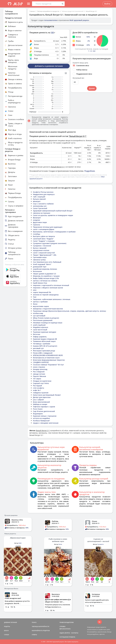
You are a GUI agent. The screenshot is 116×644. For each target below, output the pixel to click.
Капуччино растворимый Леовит (47, 395)
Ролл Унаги (38, 409)
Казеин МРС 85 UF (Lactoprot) (45, 346)
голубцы (37, 234)
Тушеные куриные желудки (45, 332)
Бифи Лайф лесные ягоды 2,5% (46, 278)
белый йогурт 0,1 (91, 11)
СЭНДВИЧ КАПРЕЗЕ (41, 362)
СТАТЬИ (7, 635)
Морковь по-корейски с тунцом (46, 276)
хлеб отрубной (39, 325)
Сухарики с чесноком (42, 246)
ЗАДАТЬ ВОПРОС (65, 633)
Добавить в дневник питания (49, 66)
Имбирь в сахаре (40, 404)
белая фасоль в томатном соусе (46, 358)
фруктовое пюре (40, 222)
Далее (92, 88)
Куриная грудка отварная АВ (45, 339)
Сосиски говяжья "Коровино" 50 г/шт (48, 365)
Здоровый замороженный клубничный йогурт (53, 211)
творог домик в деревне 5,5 (44, 274)
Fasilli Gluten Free (40, 283)
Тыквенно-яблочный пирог (44, 341)
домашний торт (40, 267)
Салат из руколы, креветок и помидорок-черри (53, 215)
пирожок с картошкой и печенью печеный (51, 285)
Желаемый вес (78, 78)
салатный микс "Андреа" (43, 239)
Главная (32, 11)
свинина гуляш (39, 260)
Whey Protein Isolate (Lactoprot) (46, 318)
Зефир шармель (40, 337)
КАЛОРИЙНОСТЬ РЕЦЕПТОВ (41, 631)
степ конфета (38, 388)
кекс (35, 290)
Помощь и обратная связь (15, 265)
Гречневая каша (40, 257)
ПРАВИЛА (72, 637)
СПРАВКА (62, 626)
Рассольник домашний (43, 320)
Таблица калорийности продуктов (48, 11)
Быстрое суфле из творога (44, 236)
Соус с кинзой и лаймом (43, 204)
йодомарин (38, 414)
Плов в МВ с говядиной (43, 353)
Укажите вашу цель (80, 63)
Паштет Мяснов (39, 376)
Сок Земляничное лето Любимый (47, 262)
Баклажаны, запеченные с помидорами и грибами (54, 232)
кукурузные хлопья (41, 250)
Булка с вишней (40, 248)
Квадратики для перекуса (44, 194)
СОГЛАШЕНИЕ (64, 637)
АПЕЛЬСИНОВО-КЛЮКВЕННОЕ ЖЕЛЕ (48, 355)
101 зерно (37, 379)
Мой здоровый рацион (79, 20)
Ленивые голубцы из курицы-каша (48, 323)
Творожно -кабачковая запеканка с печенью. (52, 299)
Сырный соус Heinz (41, 383)
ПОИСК (34, 622)
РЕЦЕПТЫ (7, 626)
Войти (107, 4)
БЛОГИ (6, 631)
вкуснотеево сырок (41, 306)
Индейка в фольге (41, 327)
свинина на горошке (42, 213)
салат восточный (40, 330)
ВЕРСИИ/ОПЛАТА (65, 629)
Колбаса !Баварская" (41, 421)
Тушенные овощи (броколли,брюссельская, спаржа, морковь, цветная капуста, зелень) (69, 311)
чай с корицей (39, 197)
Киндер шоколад (40, 369)
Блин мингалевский (41, 402)
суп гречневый (39, 316)
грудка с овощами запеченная (46, 423)
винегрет (37, 201)
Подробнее (90, 171)
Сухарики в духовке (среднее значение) (50, 243)
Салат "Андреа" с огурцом (44, 241)
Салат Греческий (40, 208)
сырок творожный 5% (42, 292)
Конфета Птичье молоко (43, 192)
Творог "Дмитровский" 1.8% (45, 255)
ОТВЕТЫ (34, 635)
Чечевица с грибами (42, 344)
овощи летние (39, 374)
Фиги (35, 304)
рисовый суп (38, 348)
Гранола (36, 225)
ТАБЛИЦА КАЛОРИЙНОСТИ (41, 626)
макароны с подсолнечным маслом (48, 309)
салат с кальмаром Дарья (44, 229)
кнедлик (37, 220)
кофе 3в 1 (37, 390)
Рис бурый (37, 386)
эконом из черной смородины (46, 295)
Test (35, 297)
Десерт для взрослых (42, 397)
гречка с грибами (40, 302)
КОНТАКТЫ (75, 633)
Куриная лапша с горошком (45, 416)
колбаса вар (38, 313)
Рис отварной (39, 372)
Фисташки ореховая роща (44, 351)
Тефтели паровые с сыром (44, 407)
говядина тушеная (41, 393)
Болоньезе (37, 271)
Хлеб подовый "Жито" (42, 264)
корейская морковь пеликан (45, 269)
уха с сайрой (38, 400)
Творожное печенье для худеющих (48, 227)
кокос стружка (39, 367)
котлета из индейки (41, 418)
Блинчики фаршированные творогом (49, 360)
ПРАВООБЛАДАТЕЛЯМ (67, 622)
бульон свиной (39, 199)
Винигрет (37, 218)
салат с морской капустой (44, 253)
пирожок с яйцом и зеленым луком (48, 288)
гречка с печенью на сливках (45, 281)
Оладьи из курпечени (42, 381)
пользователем (51, 20)
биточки (37, 334)
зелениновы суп (40, 206)
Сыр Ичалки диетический (44, 411)
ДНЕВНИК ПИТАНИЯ (10, 622)
